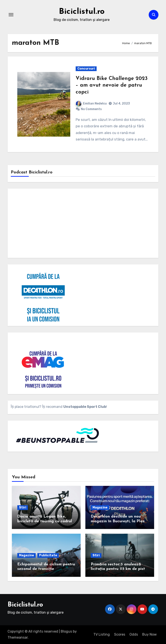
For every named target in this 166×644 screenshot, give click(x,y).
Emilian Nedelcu (91, 104)
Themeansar (18, 637)
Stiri (23, 508)
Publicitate (48, 555)
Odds (134, 634)
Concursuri (86, 69)
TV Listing (102, 634)
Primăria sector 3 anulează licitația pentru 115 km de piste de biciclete (119, 569)
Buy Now (149, 634)
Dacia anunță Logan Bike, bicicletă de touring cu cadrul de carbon (45, 521)
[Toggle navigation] (11, 15)
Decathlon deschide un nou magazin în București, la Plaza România (119, 521)
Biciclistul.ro (82, 12)
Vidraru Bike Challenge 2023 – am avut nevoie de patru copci (112, 85)
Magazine (100, 508)
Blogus (66, 631)
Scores (120, 634)
